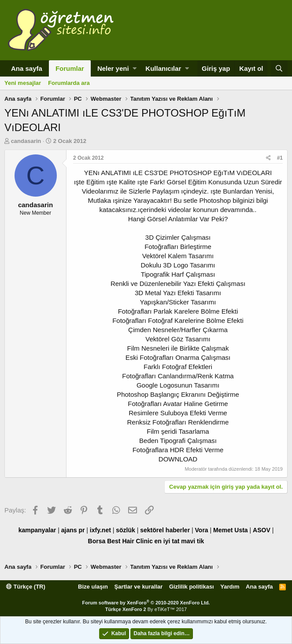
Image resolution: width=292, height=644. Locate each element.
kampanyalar (37, 530)
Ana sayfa (27, 68)
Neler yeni (113, 68)
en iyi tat (167, 541)
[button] (135, 68)
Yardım (230, 587)
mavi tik (192, 541)
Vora (202, 530)
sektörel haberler (165, 530)
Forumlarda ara (69, 83)
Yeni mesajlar (23, 83)
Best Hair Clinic (130, 541)
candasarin (26, 141)
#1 (280, 158)
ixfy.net (100, 530)
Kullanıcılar (163, 68)
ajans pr (73, 530)
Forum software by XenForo (146, 603)
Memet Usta (231, 530)
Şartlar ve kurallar (139, 587)
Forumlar (70, 68)
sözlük (126, 530)
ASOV (262, 530)
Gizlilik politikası (192, 587)
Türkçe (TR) (26, 587)
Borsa (97, 541)
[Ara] (279, 68)
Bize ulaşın (93, 587)
